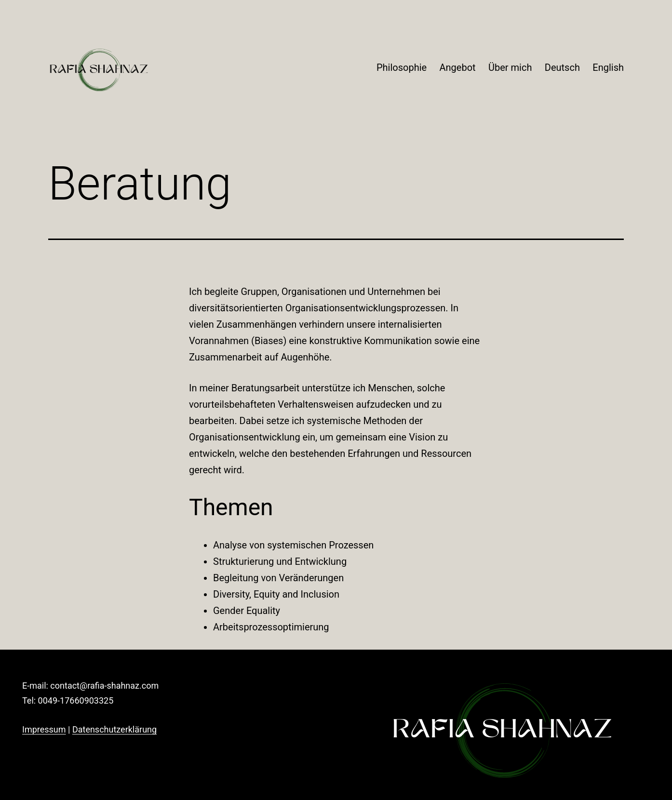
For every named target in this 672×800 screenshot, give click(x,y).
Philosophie (402, 67)
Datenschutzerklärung (114, 729)
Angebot (458, 67)
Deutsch (562, 67)
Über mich (510, 67)
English (608, 67)
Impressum (44, 729)
